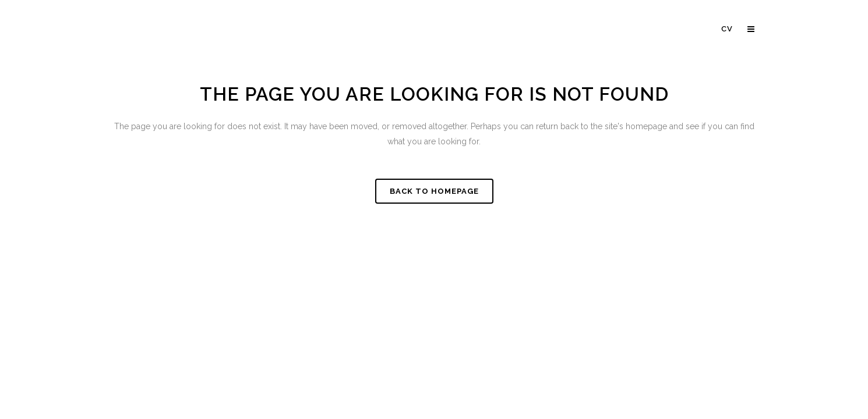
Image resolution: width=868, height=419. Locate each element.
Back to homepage (434, 191)
